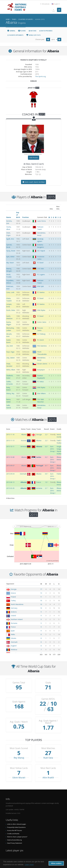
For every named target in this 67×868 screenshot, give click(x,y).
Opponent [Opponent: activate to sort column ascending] (10, 584)
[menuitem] (37, 526)
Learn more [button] (29, 865)
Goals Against (19, 702)
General (11, 31)
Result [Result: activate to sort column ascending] (47, 429)
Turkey (13, 601)
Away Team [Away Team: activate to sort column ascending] (36, 429)
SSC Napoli (41, 251)
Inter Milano (41, 393)
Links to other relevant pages (17, 824)
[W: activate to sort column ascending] (46, 584)
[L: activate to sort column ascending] (54, 584)
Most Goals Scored (19, 748)
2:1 (46, 488)
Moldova (14, 650)
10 (41, 601)
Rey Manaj (19, 758)
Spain (13, 631)
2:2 (46, 434)
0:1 (46, 466)
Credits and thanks (13, 834)
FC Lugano (41, 274)
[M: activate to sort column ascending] (41, 584)
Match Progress (46, 31)
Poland (13, 597)
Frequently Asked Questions (16, 827)
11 (41, 597)
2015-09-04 (10, 474)
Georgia (14, 589)
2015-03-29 (10, 488)
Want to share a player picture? (17, 837)
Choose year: (40, 39)
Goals (48, 683)
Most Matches (48, 748)
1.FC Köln (41, 269)
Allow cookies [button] (56, 863)
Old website (45, 4)
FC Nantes (41, 292)
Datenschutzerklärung (14, 840)
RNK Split (40, 286)
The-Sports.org (40, 76)
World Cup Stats (33, 35)
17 (41, 589)
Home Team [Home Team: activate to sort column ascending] (26, 429)
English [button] (56, 4)
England (14, 646)
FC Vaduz (40, 382)
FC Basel (40, 263)
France (13, 627)
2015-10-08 (10, 457)
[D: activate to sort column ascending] (50, 584)
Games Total (19, 683)
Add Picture (34, 158)
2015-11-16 (10, 434)
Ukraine (14, 638)
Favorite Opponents (15, 35)
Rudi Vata (48, 758)
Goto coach (33, 182)
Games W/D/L (48, 699)
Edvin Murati (19, 778)
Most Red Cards (48, 768)
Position (26, 217)
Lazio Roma (41, 221)
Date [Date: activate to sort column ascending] (8, 429)
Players (22, 31)
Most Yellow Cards (19, 768)
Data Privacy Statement (15, 843)
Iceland (13, 616)
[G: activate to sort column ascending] (59, 584)
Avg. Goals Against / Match (48, 722)
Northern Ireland (17, 619)
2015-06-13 (10, 482)
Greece (13, 593)
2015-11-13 (10, 440)
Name (9, 217)
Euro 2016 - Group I (53, 449)
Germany (14, 608)
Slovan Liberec (42, 364)
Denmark (14, 642)
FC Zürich (41, 340)
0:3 (46, 446)
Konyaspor (41, 370)
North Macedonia (17, 604)
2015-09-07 (10, 466)
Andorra (14, 612)
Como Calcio (42, 322)
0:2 (46, 457)
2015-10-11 (10, 446)
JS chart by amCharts (53, 561)
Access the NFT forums (15, 830)
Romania (14, 623)
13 (41, 593)
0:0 (46, 474)
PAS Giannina (42, 346)
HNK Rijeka (41, 310)
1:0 (46, 482)
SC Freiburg (41, 334)
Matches (32, 31)
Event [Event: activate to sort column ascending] (52, 429)
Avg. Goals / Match (19, 722)
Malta (13, 634)
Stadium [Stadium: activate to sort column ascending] (60, 429)
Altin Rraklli (48, 778)
